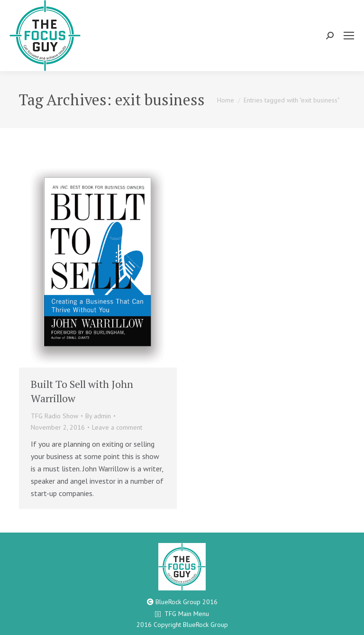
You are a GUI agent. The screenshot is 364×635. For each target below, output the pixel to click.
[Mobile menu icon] (349, 36)
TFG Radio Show (55, 416)
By (98, 416)
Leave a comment (117, 427)
